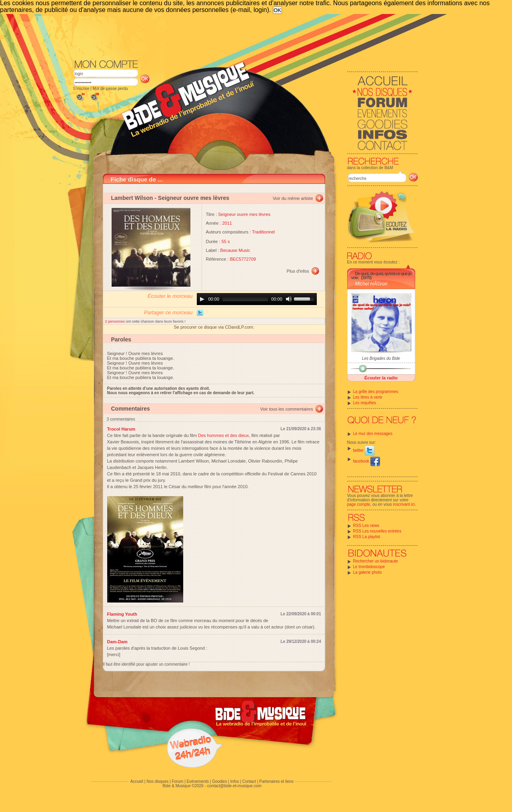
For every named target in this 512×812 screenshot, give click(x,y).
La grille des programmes (376, 392)
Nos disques (157, 781)
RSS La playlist (367, 537)
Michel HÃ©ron (371, 284)
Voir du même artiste (293, 198)
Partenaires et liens (276, 781)
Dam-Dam (117, 642)
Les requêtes (365, 403)
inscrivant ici (404, 504)
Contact (249, 781)
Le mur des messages (373, 434)
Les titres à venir (368, 397)
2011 (227, 223)
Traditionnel (263, 232)
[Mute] (289, 299)
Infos (235, 781)
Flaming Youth (122, 614)
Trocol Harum (121, 429)
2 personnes (116, 321)
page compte (359, 504)
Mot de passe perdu (110, 89)
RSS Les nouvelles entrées (377, 531)
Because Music (235, 250)
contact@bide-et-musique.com (234, 786)
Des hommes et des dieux (223, 435)
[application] (257, 299)
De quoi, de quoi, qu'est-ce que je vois (381, 275)
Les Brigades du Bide (381, 358)
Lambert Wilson (132, 198)
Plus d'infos (298, 271)
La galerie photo (368, 572)
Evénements (198, 781)
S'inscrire (81, 89)
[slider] (245, 299)
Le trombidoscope (369, 567)
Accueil (137, 781)
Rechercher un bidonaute (376, 561)
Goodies (219, 781)
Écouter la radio (381, 378)
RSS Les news (366, 526)
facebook (367, 461)
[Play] (202, 299)
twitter (364, 450)
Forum (177, 781)
